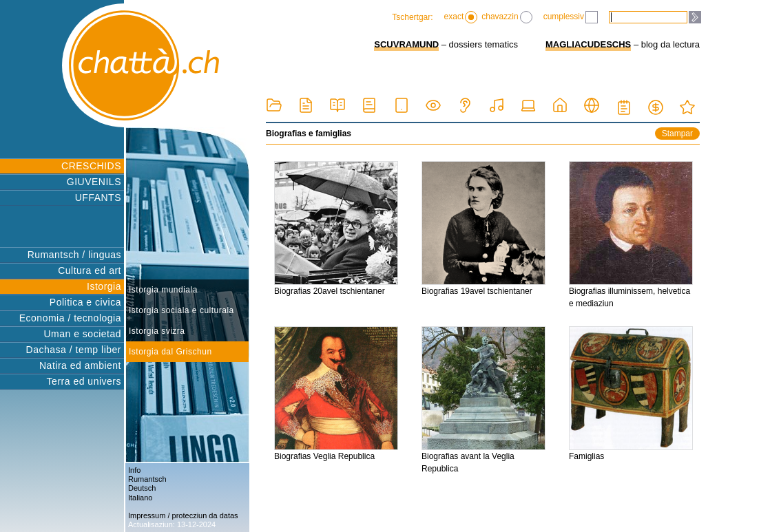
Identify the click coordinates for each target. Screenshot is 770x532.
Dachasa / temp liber (74, 350)
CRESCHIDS (91, 166)
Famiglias (631, 394)
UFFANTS (98, 198)
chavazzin (507, 17)
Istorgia (104, 286)
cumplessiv (571, 17)
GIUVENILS (94, 182)
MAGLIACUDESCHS (588, 44)
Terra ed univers (84, 381)
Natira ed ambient (80, 365)
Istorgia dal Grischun (170, 352)
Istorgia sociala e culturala (181, 310)
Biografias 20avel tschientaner (336, 228)
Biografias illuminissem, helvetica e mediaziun (631, 235)
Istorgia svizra (157, 331)
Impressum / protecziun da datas (183, 515)
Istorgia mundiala (163, 290)
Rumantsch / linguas (74, 255)
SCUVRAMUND (406, 44)
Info (134, 470)
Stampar (677, 134)
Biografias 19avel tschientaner (483, 228)
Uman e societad (82, 334)
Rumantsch (147, 479)
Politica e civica (85, 302)
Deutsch (142, 488)
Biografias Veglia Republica (336, 394)
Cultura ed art (90, 270)
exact (461, 17)
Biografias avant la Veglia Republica (483, 400)
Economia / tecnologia (70, 318)
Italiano (140, 498)
